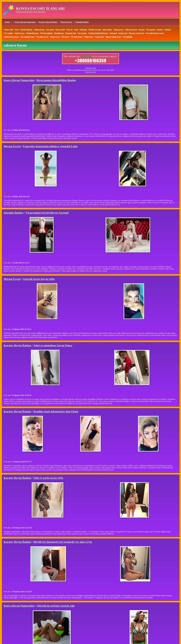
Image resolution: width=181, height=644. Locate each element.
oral (17, 30)
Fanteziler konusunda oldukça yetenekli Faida (50, 146)
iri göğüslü (128, 37)
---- (6, 126)
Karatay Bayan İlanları (48, 22)
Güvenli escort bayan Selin (39, 279)
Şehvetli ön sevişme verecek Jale (56, 606)
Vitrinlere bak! (90, 68)
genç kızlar (108, 30)
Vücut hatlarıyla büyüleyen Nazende (47, 213)
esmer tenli (9, 30)
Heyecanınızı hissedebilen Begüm (56, 80)
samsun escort (90, 72)
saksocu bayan (131, 30)
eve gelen (50, 30)
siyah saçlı (123, 33)
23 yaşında (151, 30)
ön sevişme (82, 33)
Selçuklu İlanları (82, 22)
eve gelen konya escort (155, 33)
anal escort (89, 37)
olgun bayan (40, 30)
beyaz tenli (60, 30)
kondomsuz (59, 33)
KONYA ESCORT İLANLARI (40, 9)
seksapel (114, 33)
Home (8, 22)
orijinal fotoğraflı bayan (98, 33)
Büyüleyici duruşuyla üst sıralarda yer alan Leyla (63, 542)
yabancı (168, 30)
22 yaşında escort (28, 37)
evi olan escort (43, 37)
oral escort (100, 37)
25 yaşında (9, 33)
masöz (160, 30)
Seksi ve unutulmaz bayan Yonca (53, 345)
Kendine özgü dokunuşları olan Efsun (56, 411)
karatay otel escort (137, 33)
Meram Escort (67, 22)
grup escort (119, 30)
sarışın (142, 30)
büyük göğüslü (47, 33)
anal (76, 30)
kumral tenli (71, 33)
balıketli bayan (33, 33)
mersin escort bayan (90, 70)
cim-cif (70, 30)
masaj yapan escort (114, 37)
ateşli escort (20, 33)
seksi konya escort (12, 37)
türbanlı (84, 30)
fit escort (66, 37)
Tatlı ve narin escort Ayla (48, 478)
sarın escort (55, 37)
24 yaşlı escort (77, 37)
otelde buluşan (27, 30)
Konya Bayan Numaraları (25, 22)
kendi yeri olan (95, 30)
